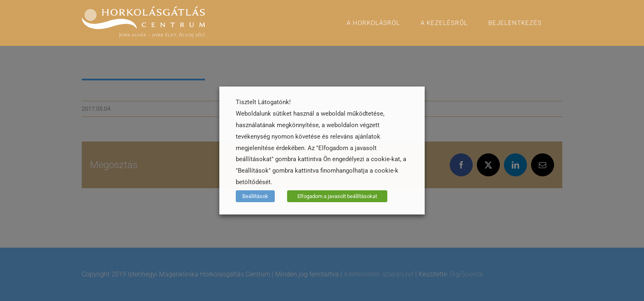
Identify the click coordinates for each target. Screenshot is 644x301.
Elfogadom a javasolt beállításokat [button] (337, 196)
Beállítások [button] (255, 196)
